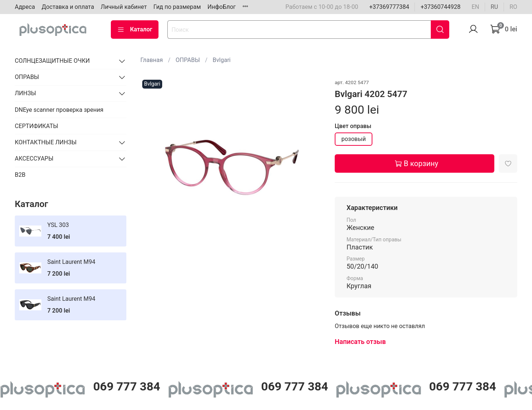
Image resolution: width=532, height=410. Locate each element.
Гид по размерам (177, 7)
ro (513, 7)
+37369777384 (389, 7)
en (475, 7)
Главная (152, 60)
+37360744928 (440, 7)
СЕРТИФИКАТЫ (36, 126)
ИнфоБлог (222, 7)
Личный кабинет (124, 7)
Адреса (25, 7)
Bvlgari (222, 60)
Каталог (135, 30)
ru (494, 7)
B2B (20, 175)
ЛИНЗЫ (25, 93)
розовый (354, 139)
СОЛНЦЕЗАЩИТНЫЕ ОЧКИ (52, 61)
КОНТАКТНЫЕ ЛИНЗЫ (46, 142)
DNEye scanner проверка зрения (59, 110)
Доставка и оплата (68, 7)
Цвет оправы (353, 126)
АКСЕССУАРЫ (34, 159)
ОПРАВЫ (188, 60)
